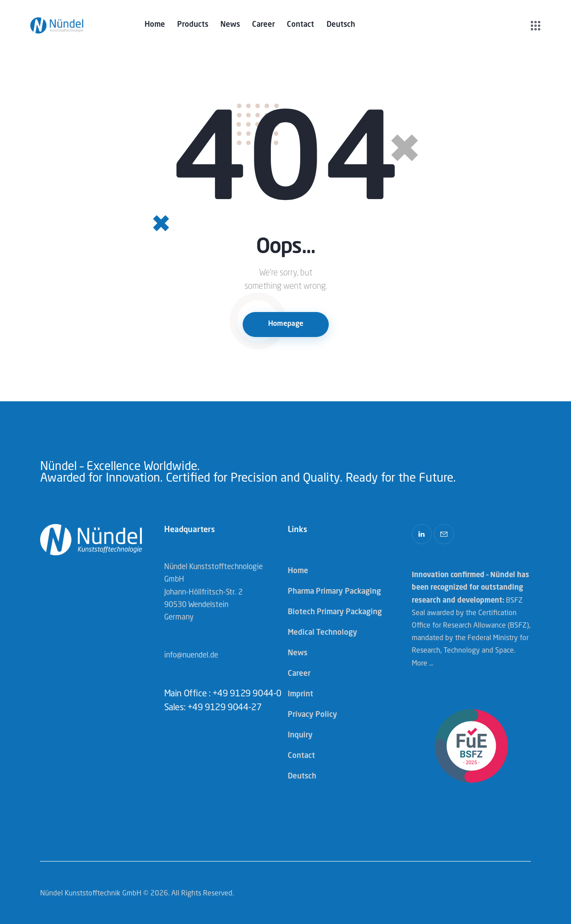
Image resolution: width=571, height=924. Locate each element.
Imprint (300, 694)
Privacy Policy (312, 715)
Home (298, 571)
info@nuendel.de (191, 656)
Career (299, 674)
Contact (301, 756)
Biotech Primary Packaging (335, 612)
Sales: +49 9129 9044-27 (213, 708)
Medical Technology (323, 633)
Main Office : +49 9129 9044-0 (223, 694)
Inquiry (300, 735)
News (298, 653)
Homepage (286, 324)
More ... (422, 664)
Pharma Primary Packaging (334, 592)
